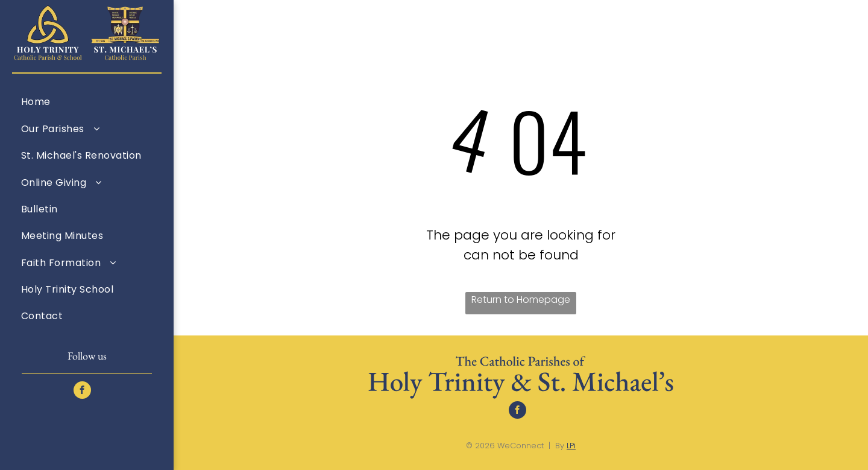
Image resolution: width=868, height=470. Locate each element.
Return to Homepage (521, 300)
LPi (571, 446)
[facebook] (82, 392)
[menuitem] (87, 101)
